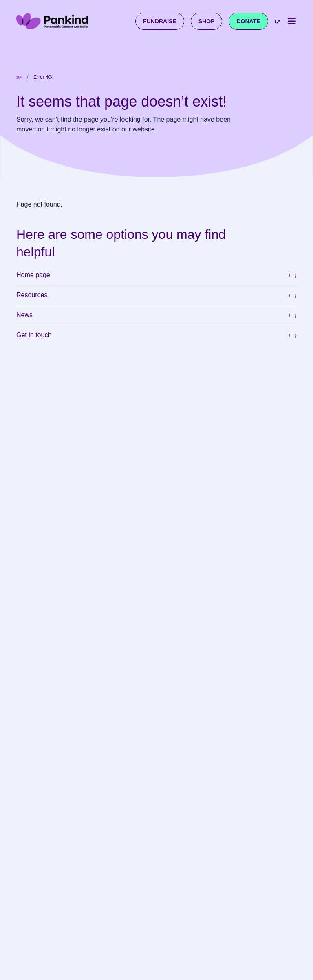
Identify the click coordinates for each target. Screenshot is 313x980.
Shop (207, 21)
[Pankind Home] (52, 21)
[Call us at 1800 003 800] (277, 21)
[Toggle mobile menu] (292, 21)
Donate (248, 21)
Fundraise (160, 21)
